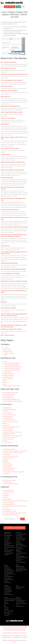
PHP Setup (6, 496)
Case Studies (6, 603)
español (19, 630)
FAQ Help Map (7, 509)
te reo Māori (7, 630)
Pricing (6, 565)
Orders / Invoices (8, 443)
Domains (6, 586)
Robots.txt (4, 302)
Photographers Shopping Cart (11, 399)
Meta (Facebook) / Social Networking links (13, 269)
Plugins (5, 423)
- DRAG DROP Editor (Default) (11, 365)
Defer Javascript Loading (8, 308)
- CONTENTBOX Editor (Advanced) (12, 367)
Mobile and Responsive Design (9, 547)
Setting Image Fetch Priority (9, 263)
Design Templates (8, 379)
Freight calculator (19, 547)
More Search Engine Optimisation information (14, 227)
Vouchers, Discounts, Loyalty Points (13, 432)
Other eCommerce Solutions (21, 562)
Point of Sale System (19, 537)
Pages (5, 362)
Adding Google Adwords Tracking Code (13, 162)
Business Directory (8, 396)
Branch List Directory (9, 398)
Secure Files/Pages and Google (10, 273)
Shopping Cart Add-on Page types (13, 436)
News (5, 606)
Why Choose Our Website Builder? (10, 599)
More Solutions (7, 555)
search (23, 7)
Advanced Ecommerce (10, 420)
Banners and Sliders (9, 375)
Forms (5, 381)
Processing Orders (8, 418)
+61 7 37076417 (24, 636)
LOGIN (18, 7)
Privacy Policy (7, 615)
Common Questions (9, 353)
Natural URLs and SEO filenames (10, 106)
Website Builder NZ (8, 534)
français (14, 630)
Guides (5, 355)
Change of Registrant (8, 590)
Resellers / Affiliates (19, 571)
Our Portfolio (6, 608)
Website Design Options (8, 569)
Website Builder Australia (20, 633)
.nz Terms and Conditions (9, 595)
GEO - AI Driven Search (8, 335)
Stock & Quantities (8, 430)
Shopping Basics (8, 408)
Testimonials (6, 609)
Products (6, 411)
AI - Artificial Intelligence (9, 553)
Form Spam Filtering (9, 492)
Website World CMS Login (20, 587)
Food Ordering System (20, 544)
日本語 (25, 627)
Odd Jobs (6, 581)
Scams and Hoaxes (9, 470)
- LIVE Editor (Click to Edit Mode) (12, 370)
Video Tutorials (7, 538)
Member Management (9, 449)
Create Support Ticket (20, 606)
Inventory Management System (21, 553)
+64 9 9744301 (10, 636)
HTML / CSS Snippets (9, 503)
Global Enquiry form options (11, 456)
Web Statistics (5, 124)
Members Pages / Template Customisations (15, 451)
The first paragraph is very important (12, 80)
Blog (5, 605)
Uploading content (8, 377)
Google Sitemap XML (7, 178)
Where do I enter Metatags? (9, 91)
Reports (5, 441)
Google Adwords (6, 154)
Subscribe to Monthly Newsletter (22, 569)
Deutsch (16, 627)
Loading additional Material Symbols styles (15, 506)
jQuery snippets (8, 499)
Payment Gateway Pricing (9, 580)
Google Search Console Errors (10, 210)
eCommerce (19, 532)
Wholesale (6, 425)
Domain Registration (8, 587)
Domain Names (7, 350)
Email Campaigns (8, 465)
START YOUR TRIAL (10, 7)
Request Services (19, 599)
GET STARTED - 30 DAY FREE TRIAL (14, 528)
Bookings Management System (12, 427)
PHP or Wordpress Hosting (9, 577)
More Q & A (6, 382)
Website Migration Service (20, 568)
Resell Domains (7, 593)
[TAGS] (5, 497)
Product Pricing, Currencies (10, 422)
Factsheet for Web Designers (9, 550)
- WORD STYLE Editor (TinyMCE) (11, 368)
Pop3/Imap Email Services (10, 468)
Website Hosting (8, 351)
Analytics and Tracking (9, 480)
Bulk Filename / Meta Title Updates (11, 329)
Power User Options (9, 490)
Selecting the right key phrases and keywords (14, 74)
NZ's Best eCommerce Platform (10, 600)
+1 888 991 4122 (23, 637)
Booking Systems (19, 543)
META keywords (6, 97)
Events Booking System (9, 394)
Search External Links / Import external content (16, 501)
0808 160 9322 (8, 637)
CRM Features (7, 463)
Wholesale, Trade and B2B (20, 538)
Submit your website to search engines (12, 170)
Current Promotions (8, 583)
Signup (17, 565)
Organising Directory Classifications (13, 401)
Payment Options (8, 417)
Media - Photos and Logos (9, 611)
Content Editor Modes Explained (12, 363)
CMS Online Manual (8, 552)
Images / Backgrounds (9, 374)
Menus (5, 384)
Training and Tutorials (20, 602)
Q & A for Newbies (7, 537)
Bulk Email (6, 461)
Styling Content (7, 372)
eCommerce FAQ (7, 540)
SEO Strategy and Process (8, 68)
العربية (21, 627)
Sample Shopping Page (20, 556)
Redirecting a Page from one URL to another (14, 281)
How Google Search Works (9, 62)
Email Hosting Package (8, 572)
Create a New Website (20, 567)
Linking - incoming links (8, 118)
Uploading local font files (10, 511)
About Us (6, 597)
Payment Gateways (19, 536)
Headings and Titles (7, 86)
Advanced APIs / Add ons (10, 437)
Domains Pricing (7, 568)
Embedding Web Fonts (9, 504)
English (10, 627)
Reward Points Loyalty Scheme (21, 546)
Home (3, 523)
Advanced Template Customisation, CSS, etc (15, 513)
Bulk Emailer (6, 541)
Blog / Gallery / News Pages (11, 393)
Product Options (8, 413)
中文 (24, 630)
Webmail (6, 460)
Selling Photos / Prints (9, 434)
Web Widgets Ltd (12, 640)
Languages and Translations (11, 515)
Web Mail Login (19, 589)
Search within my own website (10, 148)
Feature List (6, 549)
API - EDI (5, 508)
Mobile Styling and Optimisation (12, 386)
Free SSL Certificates (8, 578)
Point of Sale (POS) (8, 439)
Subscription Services (20, 559)
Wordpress (6, 494)
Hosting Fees (6, 567)
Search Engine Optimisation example (12, 112)
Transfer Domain (7, 589)
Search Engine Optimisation (11, 484)
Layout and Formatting (9, 415)
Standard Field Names (9, 458)
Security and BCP (7, 612)
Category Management (10, 410)
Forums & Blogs (7, 467)
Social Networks (8, 482)
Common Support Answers (21, 600)
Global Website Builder (8, 536)
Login (17, 586)
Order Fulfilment (19, 552)
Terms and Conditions (8, 614)
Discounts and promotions (21, 540)
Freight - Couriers (8, 429)
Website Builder (8, 532)
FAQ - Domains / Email (8, 592)
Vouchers (18, 541)
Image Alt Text (5, 246)
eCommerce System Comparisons (22, 558)
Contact (18, 597)
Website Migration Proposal (9, 571)
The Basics (6, 348)
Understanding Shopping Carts (21, 534)
